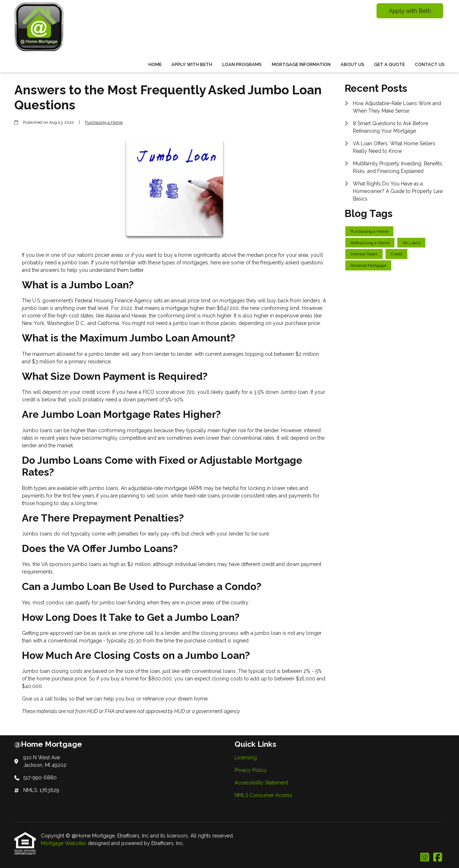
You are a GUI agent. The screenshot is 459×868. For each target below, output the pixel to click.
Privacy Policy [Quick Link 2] (251, 770)
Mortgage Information (301, 64)
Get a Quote (389, 64)
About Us (352, 64)
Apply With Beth (192, 64)
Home (155, 64)
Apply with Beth (410, 11)
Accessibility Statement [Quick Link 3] (261, 783)
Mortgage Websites (64, 843)
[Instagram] (425, 858)
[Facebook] (438, 858)
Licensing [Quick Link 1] (246, 758)
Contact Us (430, 64)
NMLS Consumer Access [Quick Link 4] (263, 795)
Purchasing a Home (104, 122)
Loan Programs (242, 64)
